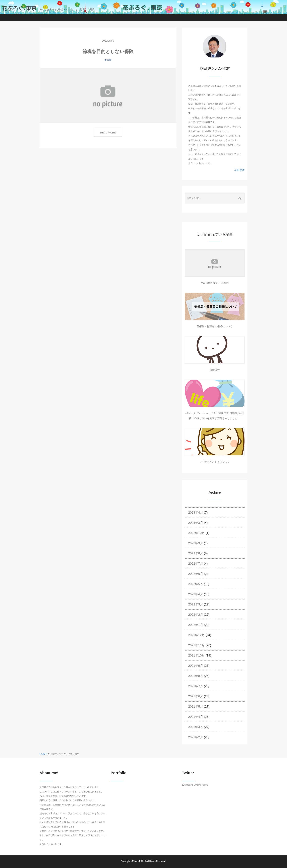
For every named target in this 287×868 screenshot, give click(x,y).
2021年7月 (196, 686)
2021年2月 (196, 737)
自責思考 (215, 370)
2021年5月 (196, 707)
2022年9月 (196, 543)
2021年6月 (196, 696)
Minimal (136, 861)
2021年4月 (196, 717)
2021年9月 (196, 666)
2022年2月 (196, 615)
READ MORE (108, 133)
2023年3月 (196, 523)
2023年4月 (196, 513)
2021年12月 (197, 635)
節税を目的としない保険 (108, 51)
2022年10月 (197, 533)
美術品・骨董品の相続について (215, 326)
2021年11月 (197, 645)
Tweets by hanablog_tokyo (195, 785)
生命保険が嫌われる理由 (215, 283)
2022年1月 (196, 625)
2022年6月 (196, 574)
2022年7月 (196, 564)
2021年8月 (196, 676)
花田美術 (240, 170)
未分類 (108, 60)
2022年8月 (196, 553)
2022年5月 (196, 584)
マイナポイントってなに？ (215, 462)
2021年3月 (196, 727)
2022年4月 (196, 594)
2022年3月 (196, 604)
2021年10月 (197, 656)
